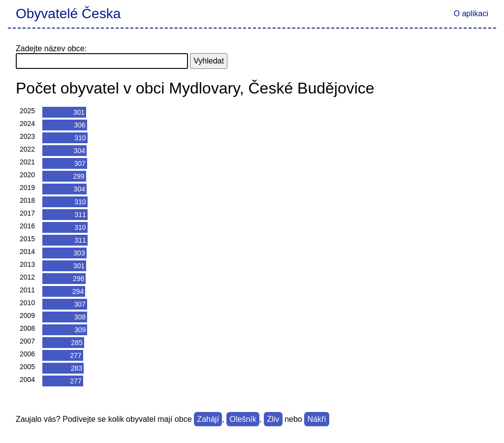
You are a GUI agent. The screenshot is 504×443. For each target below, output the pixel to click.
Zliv (273, 419)
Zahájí (208, 419)
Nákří (317, 419)
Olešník (243, 419)
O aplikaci (471, 14)
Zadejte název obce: (51, 48)
